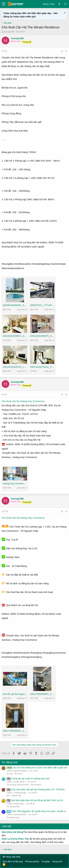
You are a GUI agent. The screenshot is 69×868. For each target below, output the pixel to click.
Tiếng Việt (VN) (11, 857)
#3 (66, 511)
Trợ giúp (46, 861)
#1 (66, 51)
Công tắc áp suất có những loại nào (28, 778)
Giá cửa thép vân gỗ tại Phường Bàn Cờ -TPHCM (35, 789)
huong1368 (9, 32)
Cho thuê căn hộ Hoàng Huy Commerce (23, 401)
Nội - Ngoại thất (14, 796)
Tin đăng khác (13, 806)
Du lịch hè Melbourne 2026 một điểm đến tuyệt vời (37, 767)
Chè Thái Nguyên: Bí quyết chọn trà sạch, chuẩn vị (36, 811)
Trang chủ (57, 861)
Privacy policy (32, 861)
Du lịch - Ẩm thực (14, 774)
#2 (66, 395)
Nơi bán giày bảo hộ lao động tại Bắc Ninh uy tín (35, 800)
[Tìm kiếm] (65, 4)
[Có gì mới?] (59, 4)
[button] (4, 4)
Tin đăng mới (9, 762)
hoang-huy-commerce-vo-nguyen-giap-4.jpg (26, 483)
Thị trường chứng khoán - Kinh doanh (24, 785)
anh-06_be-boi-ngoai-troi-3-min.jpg (21, 694)
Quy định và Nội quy (13, 861)
